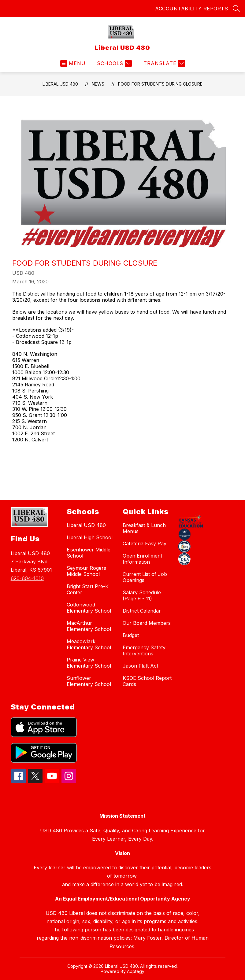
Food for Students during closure (160, 84)
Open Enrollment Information (142, 559)
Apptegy (136, 971)
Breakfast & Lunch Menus (144, 528)
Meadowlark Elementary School (89, 644)
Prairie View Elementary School (89, 663)
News (98, 84)
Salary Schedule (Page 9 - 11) (142, 595)
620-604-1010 (27, 578)
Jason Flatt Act (140, 666)
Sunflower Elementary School (89, 681)
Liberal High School (90, 537)
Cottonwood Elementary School (89, 608)
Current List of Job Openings (145, 577)
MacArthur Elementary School (89, 626)
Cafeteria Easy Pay (145, 543)
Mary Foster (147, 938)
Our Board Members (147, 623)
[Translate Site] (163, 63)
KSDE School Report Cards (147, 681)
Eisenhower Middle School (89, 553)
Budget (131, 635)
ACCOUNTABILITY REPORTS (191, 9)
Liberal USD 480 (60, 84)
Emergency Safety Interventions (144, 650)
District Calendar (142, 611)
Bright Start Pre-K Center (88, 589)
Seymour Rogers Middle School (86, 571)
